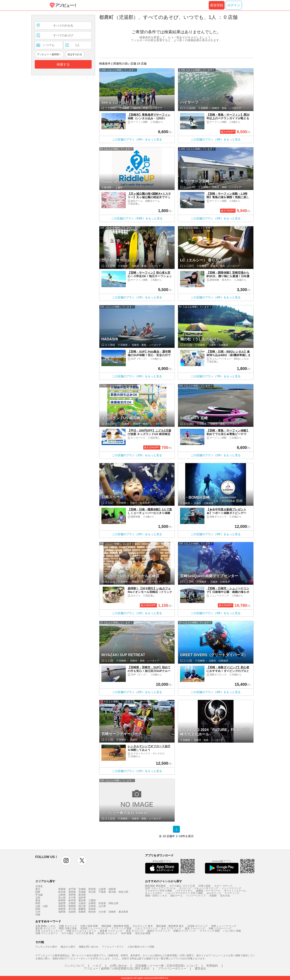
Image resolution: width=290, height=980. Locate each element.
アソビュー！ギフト (113, 947)
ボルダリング (214, 893)
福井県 (82, 898)
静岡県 (62, 900)
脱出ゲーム (177, 896)
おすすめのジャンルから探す (164, 881)
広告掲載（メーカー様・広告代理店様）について (167, 966)
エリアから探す (45, 881)
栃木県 (62, 892)
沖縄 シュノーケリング (223, 926)
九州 (38, 912)
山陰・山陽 (41, 906)
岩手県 (72, 889)
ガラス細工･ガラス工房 (182, 886)
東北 (38, 889)
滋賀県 (62, 903)
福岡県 (62, 912)
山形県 (102, 889)
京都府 (72, 903)
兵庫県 (92, 903)
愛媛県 (82, 909)
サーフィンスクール (235, 891)
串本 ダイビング (135, 931)
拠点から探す (68, 947)
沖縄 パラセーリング (220, 928)
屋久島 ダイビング (45, 928)
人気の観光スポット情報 (141, 947)
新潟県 (82, 895)
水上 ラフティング (171, 928)
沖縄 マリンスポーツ (47, 933)
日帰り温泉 (204, 886)
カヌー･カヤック (223, 886)
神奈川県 (123, 892)
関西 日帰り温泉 (68, 928)
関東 (38, 892)
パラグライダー (184, 891)
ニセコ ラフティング (146, 928)
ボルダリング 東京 (143, 926)
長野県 (72, 895)
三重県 (92, 900)
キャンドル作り (154, 893)
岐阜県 (72, 900)
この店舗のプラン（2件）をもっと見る (216, 218)
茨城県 (82, 892)
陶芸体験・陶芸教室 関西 (115, 926)
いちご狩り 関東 (232, 931)
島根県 (72, 906)
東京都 (112, 892)
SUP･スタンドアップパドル (160, 888)
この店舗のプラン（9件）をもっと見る (137, 376)
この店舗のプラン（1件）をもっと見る (137, 297)
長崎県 (82, 912)
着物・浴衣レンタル (156, 896)
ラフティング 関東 (121, 928)
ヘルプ (97, 966)
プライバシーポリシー (172, 968)
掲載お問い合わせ (89, 947)
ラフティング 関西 (210, 931)
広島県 (92, 906)
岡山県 (82, 906)
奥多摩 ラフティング (111, 931)
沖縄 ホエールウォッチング (81, 931)
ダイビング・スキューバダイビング (199, 888)
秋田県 (92, 889)
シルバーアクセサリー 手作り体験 (184, 893)
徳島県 (62, 909)
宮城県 (82, 889)
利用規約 (212, 966)
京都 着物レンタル (45, 926)
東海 (38, 900)
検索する (63, 64)
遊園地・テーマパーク (208, 891)
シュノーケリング (231, 888)
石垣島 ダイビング (197, 926)
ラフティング (232, 893)
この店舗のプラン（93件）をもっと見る (137, 218)
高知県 (92, 909)
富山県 (62, 898)
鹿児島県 (123, 912)
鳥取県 (62, 906)
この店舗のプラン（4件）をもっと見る (216, 297)
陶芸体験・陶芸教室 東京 (170, 926)
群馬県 (72, 892)
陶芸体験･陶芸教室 (155, 886)
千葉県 (102, 892)
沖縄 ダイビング (68, 926)
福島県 (112, 889)
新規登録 (217, 5)
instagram (66, 860)
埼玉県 (92, 892)
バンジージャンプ (196, 896)
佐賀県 (72, 912)
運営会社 (200, 968)
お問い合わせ (118, 966)
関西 (38, 903)
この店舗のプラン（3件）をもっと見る (137, 139)
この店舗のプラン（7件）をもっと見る (216, 376)
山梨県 (62, 895)
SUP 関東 (126, 933)
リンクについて (74, 966)
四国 (38, 909)
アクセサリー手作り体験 (159, 891)
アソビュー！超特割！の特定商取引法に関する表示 (117, 968)
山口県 (102, 906)
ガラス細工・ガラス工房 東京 (78, 933)
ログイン (234, 5)
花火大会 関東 (143, 933)
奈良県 (102, 903)
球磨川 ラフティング (185, 931)
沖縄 (38, 915)
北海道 (39, 886)
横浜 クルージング (195, 928)
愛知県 (82, 900)
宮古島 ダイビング (107, 933)
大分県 (102, 912)
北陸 (38, 898)
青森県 (62, 889)
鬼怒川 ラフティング (158, 931)
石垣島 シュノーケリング (94, 928)
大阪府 (82, 903)
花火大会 (225, 896)
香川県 (72, 909)
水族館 (213, 896)
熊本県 (92, 912)
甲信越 (39, 895)
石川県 (72, 898)
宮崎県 (112, 912)
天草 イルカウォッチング (49, 931)
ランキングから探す (46, 947)
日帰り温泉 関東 (89, 926)
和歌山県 (113, 903)
